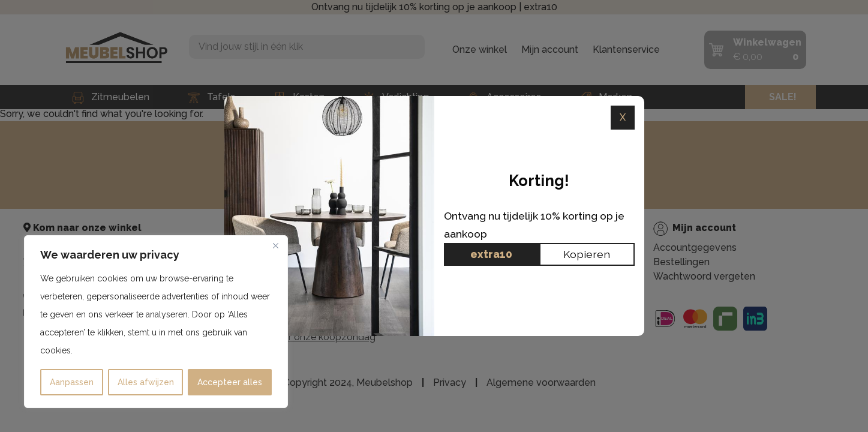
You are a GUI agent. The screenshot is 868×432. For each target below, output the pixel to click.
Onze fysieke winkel (488, 265)
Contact (461, 322)
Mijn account (550, 49)
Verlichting (396, 97)
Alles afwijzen (146, 382)
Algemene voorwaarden (541, 382)
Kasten (299, 97)
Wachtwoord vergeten (704, 276)
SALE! (783, 97)
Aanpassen (72, 382)
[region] (156, 322)
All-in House (471, 279)
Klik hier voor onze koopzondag (305, 337)
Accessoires (504, 97)
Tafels (211, 97)
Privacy (460, 294)
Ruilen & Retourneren (491, 308)
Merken (606, 97)
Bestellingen (681, 262)
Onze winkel (480, 49)
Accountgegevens (695, 247)
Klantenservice (626, 49)
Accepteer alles (230, 382)
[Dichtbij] (275, 245)
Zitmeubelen (111, 97)
